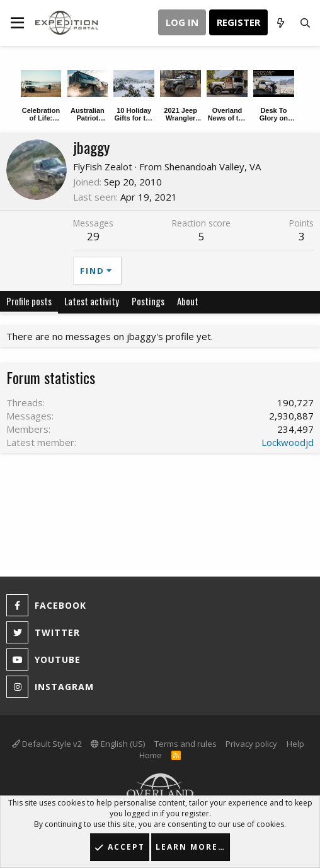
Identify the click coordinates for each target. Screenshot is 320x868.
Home (151, 755)
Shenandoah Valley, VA (213, 167)
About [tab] (188, 301)
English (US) (118, 744)
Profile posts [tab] (29, 301)
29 (93, 236)
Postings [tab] (148, 301)
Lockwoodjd (288, 442)
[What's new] (280, 23)
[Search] (305, 23)
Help (295, 744)
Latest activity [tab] (92, 301)
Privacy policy (251, 744)
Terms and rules (186, 744)
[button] (17, 23)
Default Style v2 (47, 744)
